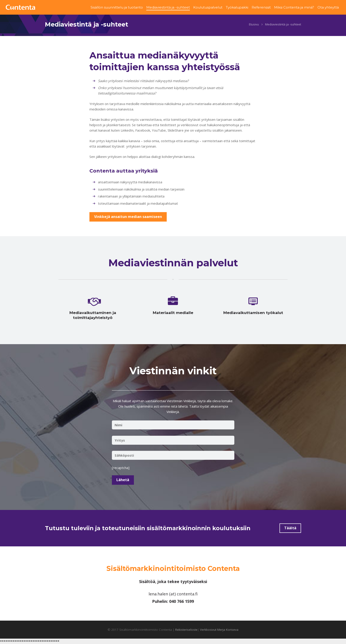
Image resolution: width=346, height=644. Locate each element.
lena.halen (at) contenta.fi (173, 594)
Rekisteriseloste (186, 630)
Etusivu (254, 26)
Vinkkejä (173, 413)
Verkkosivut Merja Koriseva (219, 630)
